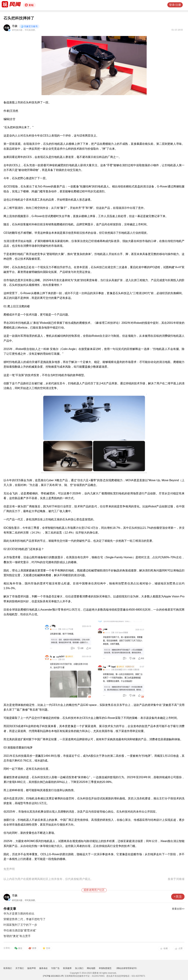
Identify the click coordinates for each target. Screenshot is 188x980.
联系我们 (8, 968)
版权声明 (32, 968)
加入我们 (79, 968)
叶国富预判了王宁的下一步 (20, 925)
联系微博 (67, 968)
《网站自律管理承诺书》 (127, 968)
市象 (15, 26)
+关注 (178, 897)
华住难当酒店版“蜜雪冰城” (20, 930)
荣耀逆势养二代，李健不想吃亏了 (25, 919)
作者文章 (10, 909)
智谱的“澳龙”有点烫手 (17, 936)
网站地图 (91, 968)
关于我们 (20, 968)
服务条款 (43, 968)
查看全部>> (178, 909)
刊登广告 (55, 968)
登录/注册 (175, 5)
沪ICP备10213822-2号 (53, 976)
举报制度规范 (105, 968)
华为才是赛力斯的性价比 (19, 914)
